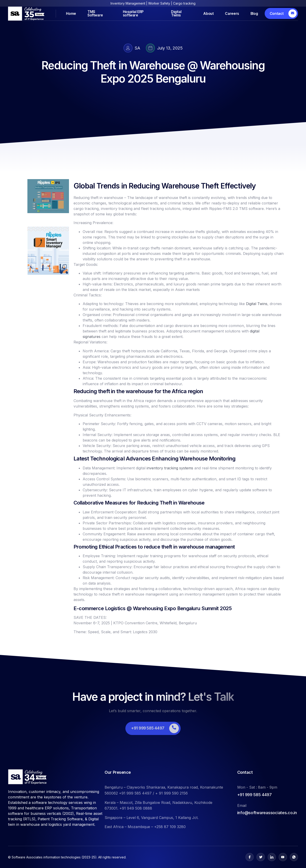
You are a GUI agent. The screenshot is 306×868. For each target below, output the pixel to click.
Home (73, 13)
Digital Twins (174, 14)
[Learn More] (281, 13)
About (205, 13)
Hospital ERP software (134, 14)
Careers (230, 13)
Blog (254, 13)
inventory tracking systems (170, 468)
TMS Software (99, 14)
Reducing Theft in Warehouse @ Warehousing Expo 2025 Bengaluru (153, 72)
